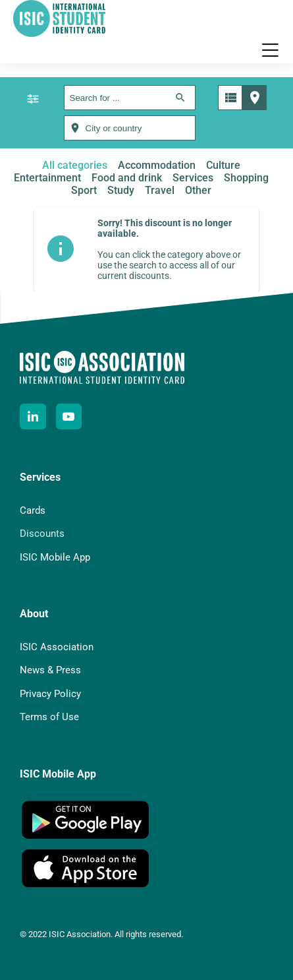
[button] (270, 50)
